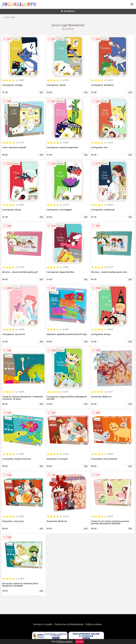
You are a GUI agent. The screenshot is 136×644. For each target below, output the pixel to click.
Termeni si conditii (43, 624)
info (41, 92)
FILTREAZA (68, 11)
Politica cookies (94, 624)
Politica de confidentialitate (69, 624)
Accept (80, 641)
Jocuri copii (10, 17)
